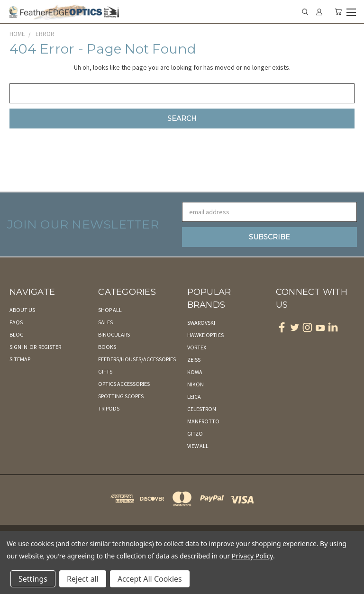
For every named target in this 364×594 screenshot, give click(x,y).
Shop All (110, 310)
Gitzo (195, 434)
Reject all (83, 579)
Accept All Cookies (150, 579)
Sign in (19, 347)
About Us (22, 310)
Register (50, 347)
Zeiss (194, 360)
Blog (17, 334)
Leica (194, 397)
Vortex (197, 347)
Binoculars (114, 334)
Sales (105, 322)
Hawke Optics (205, 335)
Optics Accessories (124, 384)
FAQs (16, 322)
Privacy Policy (252, 556)
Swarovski (201, 323)
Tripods (109, 408)
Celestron (202, 409)
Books (107, 347)
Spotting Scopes (121, 396)
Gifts (105, 371)
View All (198, 446)
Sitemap (20, 359)
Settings (33, 579)
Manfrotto (203, 421)
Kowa (195, 372)
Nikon (196, 384)
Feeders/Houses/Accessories (137, 359)
